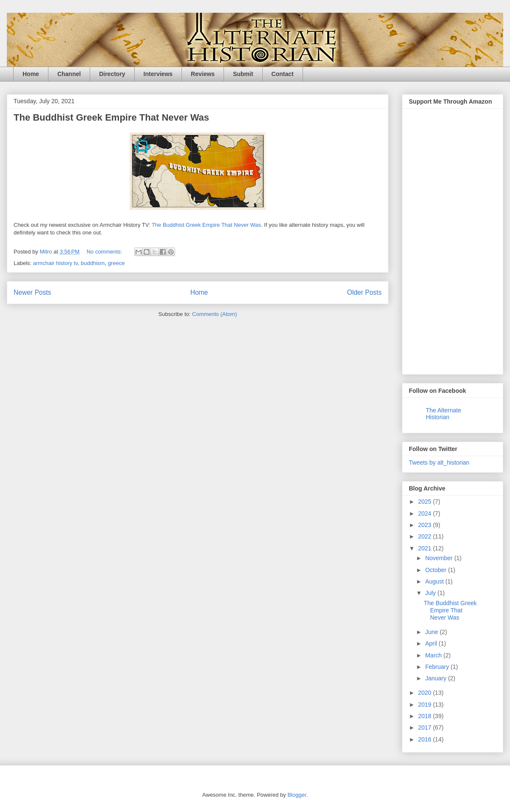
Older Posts (364, 292)
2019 (426, 705)
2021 (426, 548)
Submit (243, 74)
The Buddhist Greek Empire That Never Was (111, 117)
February (438, 667)
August (435, 581)
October (436, 570)
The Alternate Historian (443, 414)
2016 (426, 739)
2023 (426, 525)
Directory (112, 74)
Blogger (297, 795)
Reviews (203, 74)
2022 (426, 536)
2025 (426, 502)
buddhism (93, 263)
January (436, 678)
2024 (426, 513)
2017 (426, 727)
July (431, 593)
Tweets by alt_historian (439, 462)
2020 (426, 693)
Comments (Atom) (214, 314)
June (432, 632)
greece (116, 263)
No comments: (105, 252)
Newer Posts (32, 292)
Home (31, 74)
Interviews (158, 74)
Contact (283, 74)
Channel (69, 74)
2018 (426, 716)
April (432, 643)
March (434, 655)
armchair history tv (55, 263)
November (439, 558)
